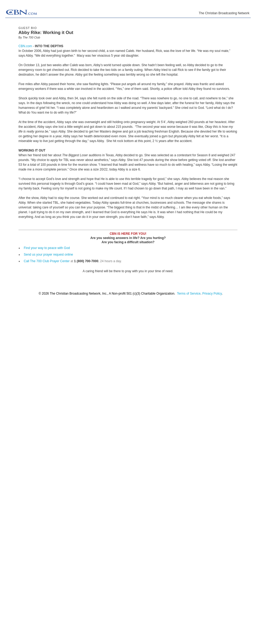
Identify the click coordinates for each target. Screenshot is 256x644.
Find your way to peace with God (47, 248)
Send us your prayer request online (48, 255)
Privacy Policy (212, 294)
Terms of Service (189, 294)
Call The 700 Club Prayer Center (47, 261)
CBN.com (25, 46)
